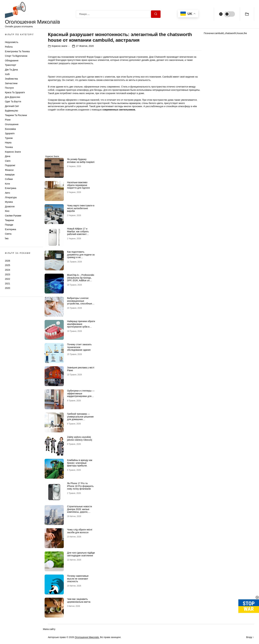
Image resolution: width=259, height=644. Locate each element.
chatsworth (231, 33)
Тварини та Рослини (16, 115)
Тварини (9, 220)
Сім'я (8, 161)
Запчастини (11, 83)
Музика (9, 202)
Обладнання (12, 61)
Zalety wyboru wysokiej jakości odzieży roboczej (80, 438)
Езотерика (10, 229)
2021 (8, 284)
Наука (8, 143)
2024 (8, 270)
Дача (8, 156)
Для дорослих (13, 97)
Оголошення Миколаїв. (87, 637)
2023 (8, 274)
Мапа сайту (49, 629)
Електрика (11, 188)
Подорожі (10, 165)
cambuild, (219, 33)
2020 (8, 288)
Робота (9, 47)
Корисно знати (13, 152)
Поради (9, 225)
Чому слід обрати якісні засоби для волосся (80, 531)
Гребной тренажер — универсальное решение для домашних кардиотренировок (80, 418)
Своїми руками (13, 216)
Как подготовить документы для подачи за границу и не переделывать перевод (81, 256)
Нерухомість (12, 42)
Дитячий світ (12, 106)
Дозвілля (10, 207)
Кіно (7, 211)
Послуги (9, 88)
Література (11, 197)
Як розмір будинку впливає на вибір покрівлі (81, 161)
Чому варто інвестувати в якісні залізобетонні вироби (81, 208)
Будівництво (11, 111)
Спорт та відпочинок (16, 56)
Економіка (10, 129)
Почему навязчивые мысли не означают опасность (78, 579)
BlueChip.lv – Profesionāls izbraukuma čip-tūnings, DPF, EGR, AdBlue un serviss (81, 279)
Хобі (7, 74)
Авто (8, 193)
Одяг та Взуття (13, 102)
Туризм (9, 138)
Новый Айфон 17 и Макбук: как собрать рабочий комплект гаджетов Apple (78, 233)
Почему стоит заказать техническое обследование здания (79, 347)
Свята (8, 234)
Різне (8, 120)
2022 (8, 279)
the (245, 33)
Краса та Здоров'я (15, 92)
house (240, 33)
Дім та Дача (11, 70)
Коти (7, 184)
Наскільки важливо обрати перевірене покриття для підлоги (78, 185)
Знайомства (11, 79)
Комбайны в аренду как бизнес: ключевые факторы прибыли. (80, 463)
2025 (8, 265)
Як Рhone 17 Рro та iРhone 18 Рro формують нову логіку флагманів (80, 486)
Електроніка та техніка (17, 51)
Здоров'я (10, 133)
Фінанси (9, 170)
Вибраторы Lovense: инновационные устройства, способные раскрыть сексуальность (80, 302)
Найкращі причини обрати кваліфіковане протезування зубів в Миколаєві (81, 325)
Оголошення (12, 124)
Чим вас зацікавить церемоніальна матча (79, 600)
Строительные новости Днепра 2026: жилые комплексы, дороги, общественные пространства (79, 512)
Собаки (9, 179)
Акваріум (10, 175)
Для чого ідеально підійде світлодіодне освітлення (81, 554)
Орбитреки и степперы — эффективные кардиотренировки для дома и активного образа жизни (81, 396)
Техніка (9, 147)
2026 (8, 261)
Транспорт (10, 65)
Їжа (7, 238)
